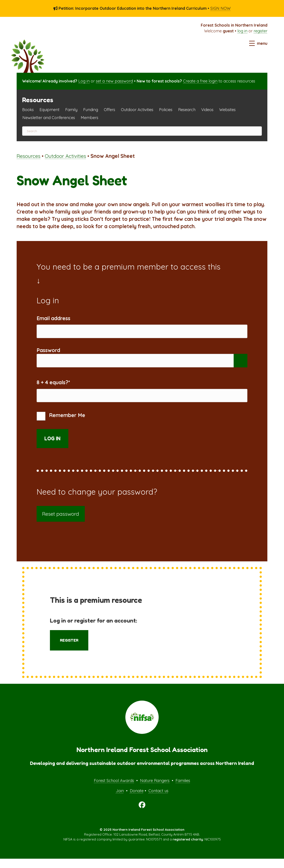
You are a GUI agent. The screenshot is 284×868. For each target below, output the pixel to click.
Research (187, 110)
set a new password (114, 81)
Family (71, 110)
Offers (109, 110)
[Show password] (241, 365)
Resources (29, 156)
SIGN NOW (220, 8)
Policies (166, 110)
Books (28, 110)
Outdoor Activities (137, 110)
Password (48, 353)
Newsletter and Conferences (49, 118)
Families (183, 790)
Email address (53, 318)
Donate (137, 800)
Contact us (158, 800)
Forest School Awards (114, 790)
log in (242, 31)
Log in (84, 81)
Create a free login (200, 81)
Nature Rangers (155, 790)
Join (120, 800)
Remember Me (61, 425)
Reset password (61, 523)
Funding (91, 110)
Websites (227, 110)
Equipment (49, 110)
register (260, 31)
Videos (207, 110)
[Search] (142, 131)
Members (90, 118)
